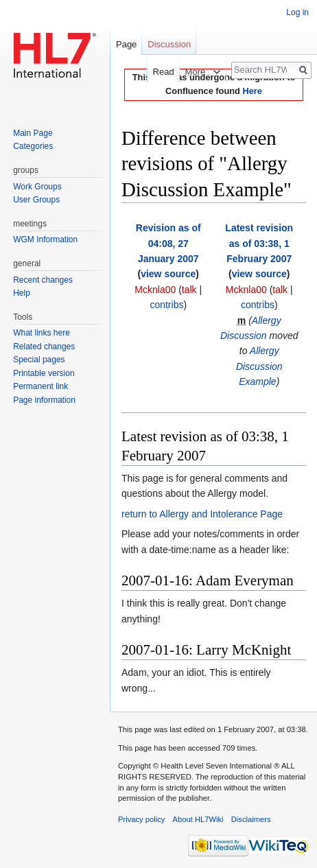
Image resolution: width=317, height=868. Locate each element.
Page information (44, 400)
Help (22, 293)
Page (126, 44)
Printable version (44, 373)
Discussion (169, 44)
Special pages (39, 360)
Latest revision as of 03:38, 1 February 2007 (259, 243)
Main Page (33, 133)
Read (157, 72)
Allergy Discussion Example (259, 366)
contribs (166, 305)
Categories (33, 146)
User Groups (36, 200)
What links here (42, 333)
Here (252, 91)
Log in (297, 12)
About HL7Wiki (198, 819)
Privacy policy (141, 819)
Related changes (44, 347)
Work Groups (37, 187)
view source (168, 274)
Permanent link (40, 386)
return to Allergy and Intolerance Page (202, 514)
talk (189, 290)
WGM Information (45, 239)
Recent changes (43, 280)
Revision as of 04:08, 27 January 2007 (168, 243)
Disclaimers (251, 819)
